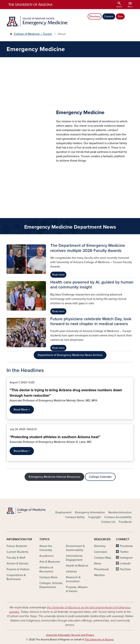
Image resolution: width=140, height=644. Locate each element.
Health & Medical (77, 566)
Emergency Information (90, 512)
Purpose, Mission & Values (77, 589)
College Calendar (100, 477)
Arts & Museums (50, 562)
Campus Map (103, 558)
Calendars (101, 552)
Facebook (126, 546)
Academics (46, 556)
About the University (46, 548)
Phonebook (101, 569)
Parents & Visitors (18, 569)
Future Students (17, 546)
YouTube (125, 569)
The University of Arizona (99, 640)
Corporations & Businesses (16, 577)
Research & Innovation (73, 579)
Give (120, 16)
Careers (109, 16)
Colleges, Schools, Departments (51, 585)
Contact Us (108, 522)
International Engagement (74, 558)
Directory (95, 16)
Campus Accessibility (118, 517)
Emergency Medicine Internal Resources (54, 477)
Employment (63, 512)
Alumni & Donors (17, 563)
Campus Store (48, 577)
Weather (99, 575)
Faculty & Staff (16, 558)
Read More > (22, 410)
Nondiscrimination (120, 512)
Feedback (125, 522)
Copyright (95, 517)
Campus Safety (75, 517)
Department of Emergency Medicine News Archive (70, 355)
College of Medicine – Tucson (33, 34)
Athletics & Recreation (46, 569)
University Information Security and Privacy (70, 635)
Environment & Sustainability (75, 548)
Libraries (71, 571)
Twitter (124, 552)
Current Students (17, 552)
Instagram (126, 558)
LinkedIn (125, 563)
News (98, 563)
